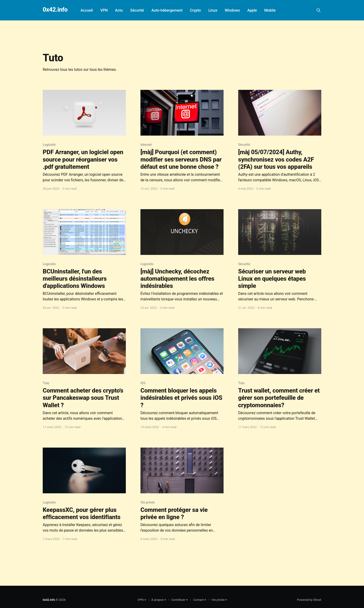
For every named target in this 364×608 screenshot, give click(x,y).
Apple (252, 10)
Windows (232, 10)
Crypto (195, 10)
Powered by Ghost (309, 600)
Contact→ (200, 600)
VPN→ (142, 600)
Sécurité (137, 10)
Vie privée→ (219, 600)
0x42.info (55, 10)
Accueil (87, 10)
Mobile (270, 10)
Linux (213, 10)
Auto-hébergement (167, 10)
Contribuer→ (180, 600)
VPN (104, 10)
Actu (119, 10)
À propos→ (159, 600)
